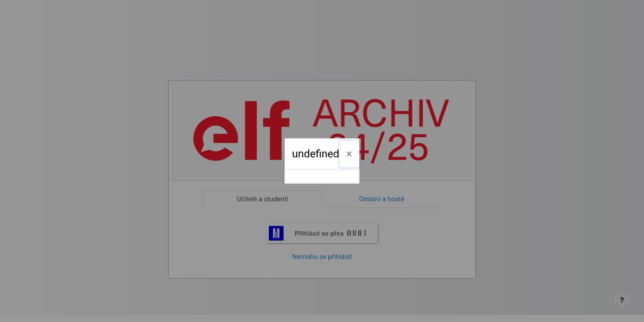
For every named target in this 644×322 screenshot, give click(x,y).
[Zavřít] (350, 154)
